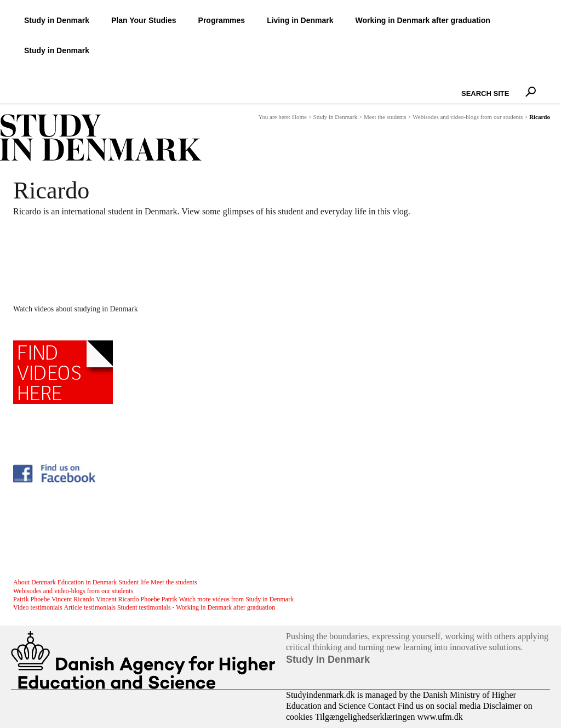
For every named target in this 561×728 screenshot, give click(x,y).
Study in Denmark (336, 117)
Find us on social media (439, 706)
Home (299, 117)
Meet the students (385, 117)
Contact (382, 706)
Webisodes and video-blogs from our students (468, 117)
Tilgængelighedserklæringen (365, 717)
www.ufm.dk (440, 717)
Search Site (459, 84)
